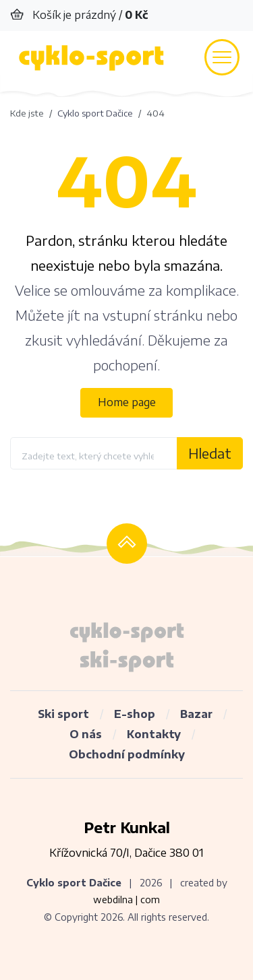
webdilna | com (126, 900)
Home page (127, 402)
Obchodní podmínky (127, 754)
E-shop (135, 714)
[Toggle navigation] (222, 57)
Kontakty (154, 734)
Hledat (210, 453)
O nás (86, 734)
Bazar (196, 714)
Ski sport (63, 714)
